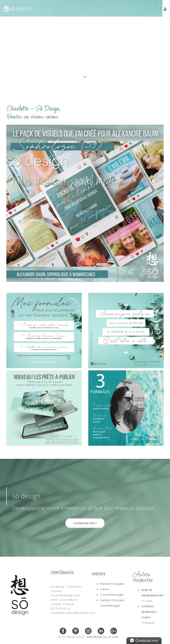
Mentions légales (112, 584)
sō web (147, 601)
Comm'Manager (112, 595)
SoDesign (148, 623)
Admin (105, 589)
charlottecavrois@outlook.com (73, 613)
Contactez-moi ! (85, 523)
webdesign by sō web (103, 637)
